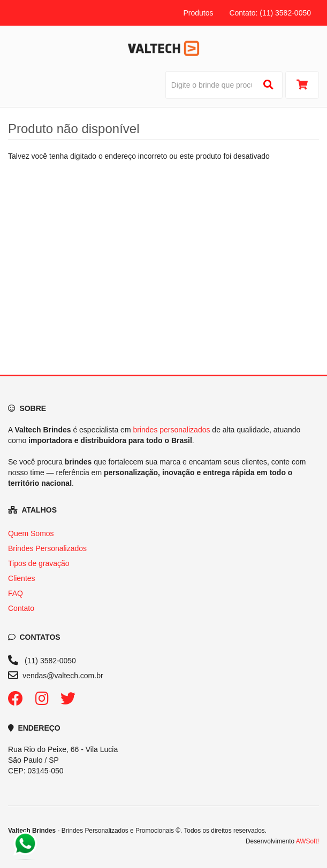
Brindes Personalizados (47, 548)
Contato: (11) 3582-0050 (270, 13)
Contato (21, 608)
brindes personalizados (171, 430)
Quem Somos (31, 533)
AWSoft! (307, 841)
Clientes (22, 578)
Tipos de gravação (39, 563)
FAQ (16, 593)
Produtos (198, 13)
